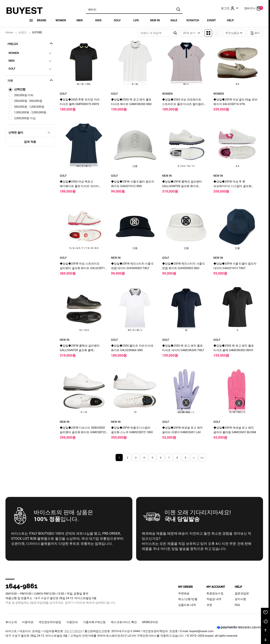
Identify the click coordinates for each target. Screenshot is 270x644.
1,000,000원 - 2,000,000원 (30, 112)
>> (202, 458)
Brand (42, 20)
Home (9, 32)
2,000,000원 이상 (25, 118)
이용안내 (72, 622)
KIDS (99, 20)
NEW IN (155, 20)
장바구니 (254, 8)
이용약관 (28, 622)
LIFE (136, 20)
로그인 (230, 8)
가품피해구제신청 (94, 622)
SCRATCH (193, 20)
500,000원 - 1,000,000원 (29, 107)
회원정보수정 (215, 593)
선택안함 (20, 89)
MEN (80, 20)
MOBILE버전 (150, 622)
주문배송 (184, 593)
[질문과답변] (38, 603)
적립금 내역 (214, 599)
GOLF (117, 20)
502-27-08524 (73, 631)
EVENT (212, 20)
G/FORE (37, 32)
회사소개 (11, 622)
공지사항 (240, 599)
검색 (178, 9)
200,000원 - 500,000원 (28, 101)
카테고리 (30, 43)
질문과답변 (242, 593)
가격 (30, 80)
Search (175, 33)
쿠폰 (209, 605)
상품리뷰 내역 (187, 605)
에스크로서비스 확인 (124, 622)
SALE (174, 20)
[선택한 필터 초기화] (49, 133)
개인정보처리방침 (50, 622)
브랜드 (23, 32)
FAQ (237, 605)
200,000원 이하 (24, 95)
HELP (230, 20)
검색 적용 (30, 142)
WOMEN (61, 20)
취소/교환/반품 (188, 599)
